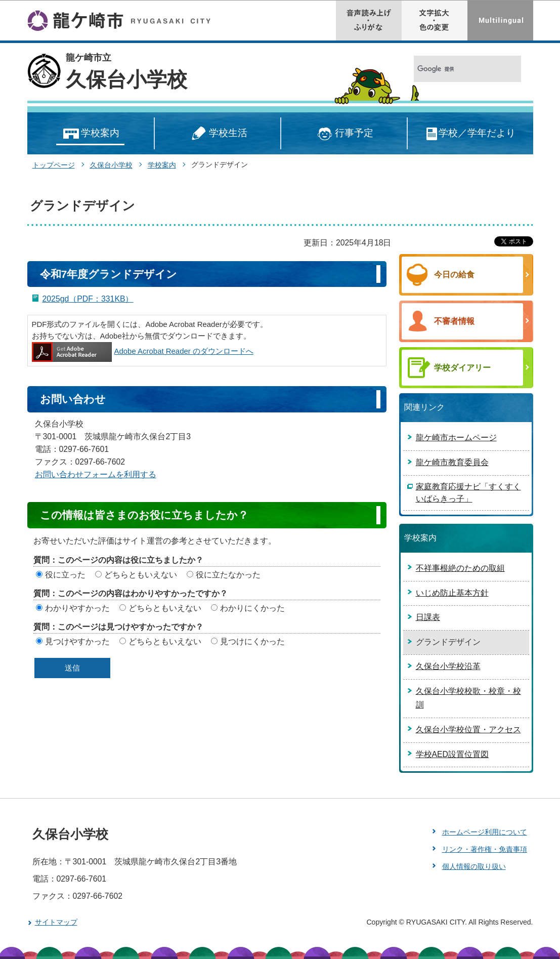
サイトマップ (56, 922)
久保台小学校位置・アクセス (468, 729)
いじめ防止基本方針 (452, 593)
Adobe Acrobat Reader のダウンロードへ (143, 351)
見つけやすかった (77, 641)
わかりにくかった (252, 608)
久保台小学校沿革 (448, 666)
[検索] (457, 69)
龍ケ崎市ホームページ (456, 437)
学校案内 (90, 134)
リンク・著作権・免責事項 (485, 849)
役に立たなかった (228, 575)
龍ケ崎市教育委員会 (452, 462)
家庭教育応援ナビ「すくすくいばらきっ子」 (468, 493)
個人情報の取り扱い (474, 866)
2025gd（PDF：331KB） (88, 299)
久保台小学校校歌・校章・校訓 (468, 698)
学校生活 (218, 134)
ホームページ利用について (485, 832)
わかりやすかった (77, 608)
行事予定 (344, 134)
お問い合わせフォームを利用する (96, 474)
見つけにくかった (252, 641)
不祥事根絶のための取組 (460, 568)
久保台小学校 (126, 79)
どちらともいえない (141, 575)
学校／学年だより (470, 134)
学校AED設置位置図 (453, 754)
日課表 (428, 617)
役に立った (65, 575)
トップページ (54, 165)
